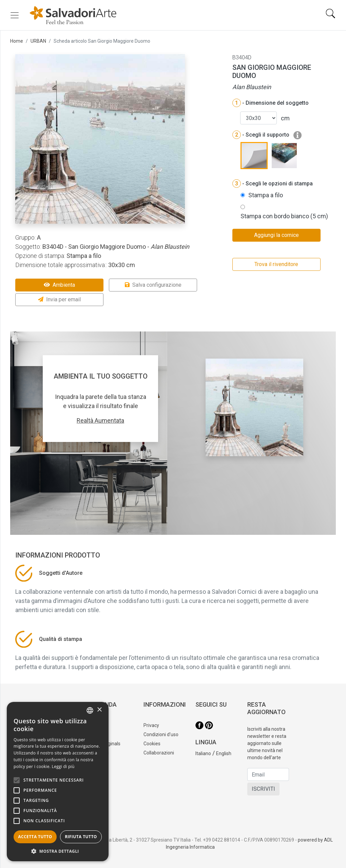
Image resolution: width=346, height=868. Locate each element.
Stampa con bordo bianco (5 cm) (284, 216)
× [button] (99, 710)
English (224, 753)
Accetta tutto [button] (35, 837)
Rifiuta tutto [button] (81, 837)
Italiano (203, 753)
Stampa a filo (266, 195)
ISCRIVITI (263, 789)
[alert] (58, 782)
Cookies (152, 744)
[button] (58, 851)
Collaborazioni (159, 753)
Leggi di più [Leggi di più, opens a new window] (63, 766)
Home (17, 41)
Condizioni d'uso (161, 734)
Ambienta (59, 285)
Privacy (151, 725)
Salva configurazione (153, 285)
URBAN (38, 41)
